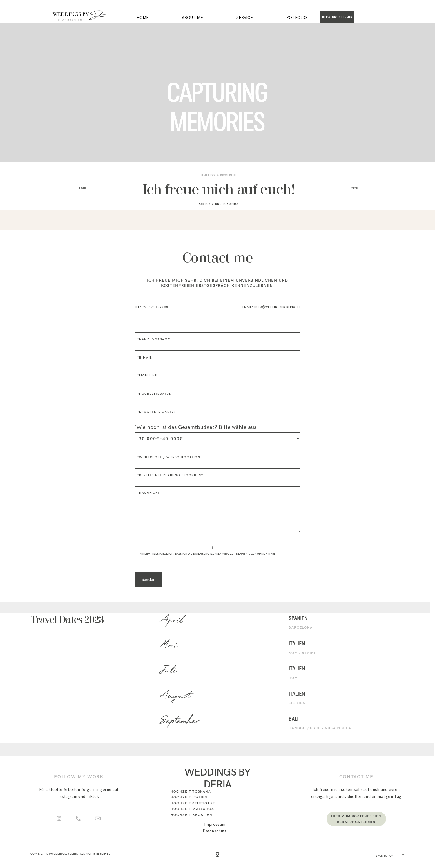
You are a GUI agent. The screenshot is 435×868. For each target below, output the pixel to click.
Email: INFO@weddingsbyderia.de (271, 307)
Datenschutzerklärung (211, 554)
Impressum (215, 824)
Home (143, 18)
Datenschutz (215, 831)
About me (192, 18)
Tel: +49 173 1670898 (152, 307)
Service (245, 18)
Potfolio (297, 18)
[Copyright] (217, 855)
